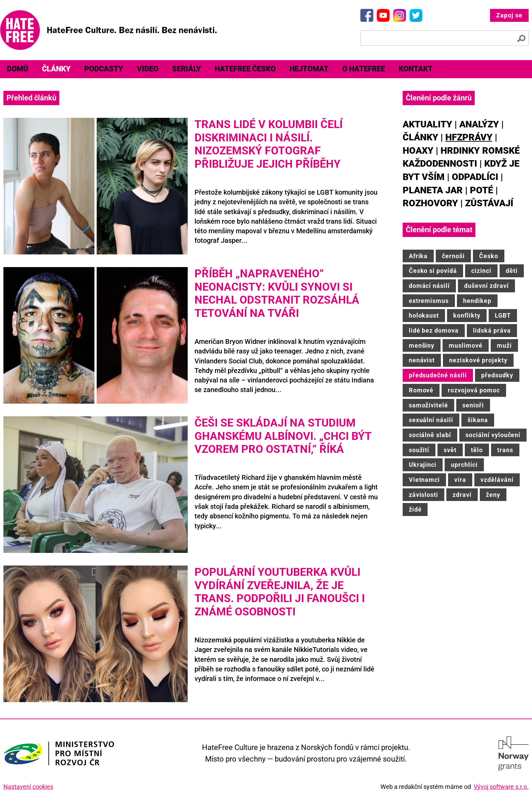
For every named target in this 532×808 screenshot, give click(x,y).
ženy (493, 495)
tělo (477, 450)
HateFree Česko (245, 69)
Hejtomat (309, 69)
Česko (489, 256)
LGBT (503, 315)
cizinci (481, 271)
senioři (473, 405)
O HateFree (364, 69)
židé (415, 509)
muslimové (466, 345)
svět (450, 450)
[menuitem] (18, 69)
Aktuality (427, 124)
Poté (481, 190)
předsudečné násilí (438, 375)
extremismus (429, 301)
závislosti (424, 495)
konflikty (467, 315)
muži (504, 345)
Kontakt (416, 69)
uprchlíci (464, 465)
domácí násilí (429, 286)
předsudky (497, 375)
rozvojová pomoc (474, 390)
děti (512, 271)
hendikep (477, 301)
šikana (478, 420)
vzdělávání (497, 480)
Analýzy (479, 124)
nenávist (422, 360)
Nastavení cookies (28, 787)
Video (148, 69)
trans (505, 450)
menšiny (422, 345)
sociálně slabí (430, 435)
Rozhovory (430, 203)
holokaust (424, 315)
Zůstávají (489, 203)
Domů (18, 69)
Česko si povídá (433, 271)
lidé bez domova (434, 330)
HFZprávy (469, 137)
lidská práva (492, 330)
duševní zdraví (486, 286)
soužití (419, 450)
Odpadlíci (475, 177)
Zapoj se (509, 15)
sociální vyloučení (493, 435)
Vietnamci (425, 480)
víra (460, 480)
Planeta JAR (433, 190)
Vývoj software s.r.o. (501, 787)
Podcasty (104, 69)
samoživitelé (429, 405)
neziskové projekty (478, 360)
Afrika (418, 256)
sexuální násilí (431, 420)
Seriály (186, 69)
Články (56, 69)
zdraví (462, 495)
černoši (453, 256)
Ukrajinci (423, 465)
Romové (421, 390)
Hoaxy (418, 151)
